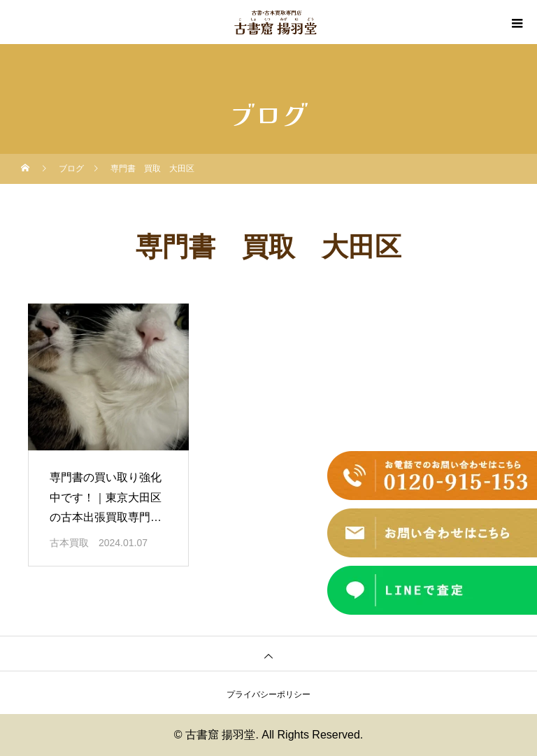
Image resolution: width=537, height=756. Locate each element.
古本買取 (69, 543)
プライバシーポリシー (268, 694)
